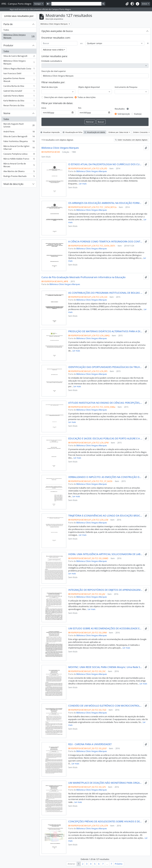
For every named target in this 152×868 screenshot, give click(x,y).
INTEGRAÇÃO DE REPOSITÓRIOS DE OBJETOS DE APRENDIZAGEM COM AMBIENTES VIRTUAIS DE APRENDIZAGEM (105, 590)
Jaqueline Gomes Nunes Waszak (19, 80)
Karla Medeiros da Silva (19, 101)
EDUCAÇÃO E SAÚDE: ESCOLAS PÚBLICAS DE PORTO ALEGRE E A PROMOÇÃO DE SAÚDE (105, 439)
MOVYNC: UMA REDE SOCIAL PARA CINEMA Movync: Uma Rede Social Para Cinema (105, 667)
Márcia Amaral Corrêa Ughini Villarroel (19, 148)
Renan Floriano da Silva (19, 106)
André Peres (19, 132)
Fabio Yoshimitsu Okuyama (19, 142)
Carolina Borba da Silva (19, 87)
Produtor (8, 45)
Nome (7, 113)
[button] (127, 4)
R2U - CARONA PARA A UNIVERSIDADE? (90, 744)
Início (44, 108)
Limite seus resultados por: (19, 16)
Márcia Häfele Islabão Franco (19, 159)
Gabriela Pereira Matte (19, 96)
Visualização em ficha (72, 132)
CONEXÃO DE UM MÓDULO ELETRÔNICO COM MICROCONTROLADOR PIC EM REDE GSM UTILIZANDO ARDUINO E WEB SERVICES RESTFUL (105, 706)
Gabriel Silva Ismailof (19, 91)
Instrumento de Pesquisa (126, 87)
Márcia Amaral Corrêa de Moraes (19, 165)
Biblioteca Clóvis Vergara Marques (19, 36)
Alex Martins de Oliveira (19, 172)
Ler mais (83, 184)
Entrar (145, 4)
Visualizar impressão (50, 132)
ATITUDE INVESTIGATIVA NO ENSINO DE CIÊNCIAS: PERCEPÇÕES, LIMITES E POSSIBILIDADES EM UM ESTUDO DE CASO (105, 403)
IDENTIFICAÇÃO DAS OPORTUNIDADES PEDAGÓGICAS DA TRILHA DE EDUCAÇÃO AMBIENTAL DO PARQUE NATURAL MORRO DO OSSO (105, 367)
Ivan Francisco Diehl (19, 74)
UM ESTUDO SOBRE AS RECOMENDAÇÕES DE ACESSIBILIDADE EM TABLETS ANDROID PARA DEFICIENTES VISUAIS (105, 628)
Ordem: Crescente (141, 132)
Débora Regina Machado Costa (19, 69)
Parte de (8, 24)
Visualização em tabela (95, 132)
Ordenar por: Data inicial (119, 132)
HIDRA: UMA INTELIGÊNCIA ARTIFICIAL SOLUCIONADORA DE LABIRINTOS (105, 554)
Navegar (38, 4)
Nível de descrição (13, 184)
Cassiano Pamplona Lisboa (19, 154)
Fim (80, 108)
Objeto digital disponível (89, 87)
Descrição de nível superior (54, 71)
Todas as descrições (87, 97)
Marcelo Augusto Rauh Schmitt (19, 125)
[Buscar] (59, 43)
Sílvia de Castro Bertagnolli (19, 57)
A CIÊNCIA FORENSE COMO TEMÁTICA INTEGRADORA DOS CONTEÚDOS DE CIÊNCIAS (105, 242)
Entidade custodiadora (52, 61)
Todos (6, 30)
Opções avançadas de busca (57, 31)
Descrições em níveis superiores (59, 97)
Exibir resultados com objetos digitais (131, 140)
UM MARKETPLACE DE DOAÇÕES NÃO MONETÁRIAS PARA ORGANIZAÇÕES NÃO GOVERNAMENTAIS (105, 783)
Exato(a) (138, 114)
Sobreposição (124, 114)
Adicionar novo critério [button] (53, 50)
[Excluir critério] (148, 43)
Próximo (119, 864)
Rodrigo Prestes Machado (19, 177)
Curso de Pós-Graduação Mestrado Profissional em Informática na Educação (83, 277)
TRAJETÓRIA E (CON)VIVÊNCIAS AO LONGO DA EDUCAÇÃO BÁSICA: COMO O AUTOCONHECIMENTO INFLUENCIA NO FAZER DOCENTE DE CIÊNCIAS (105, 516)
